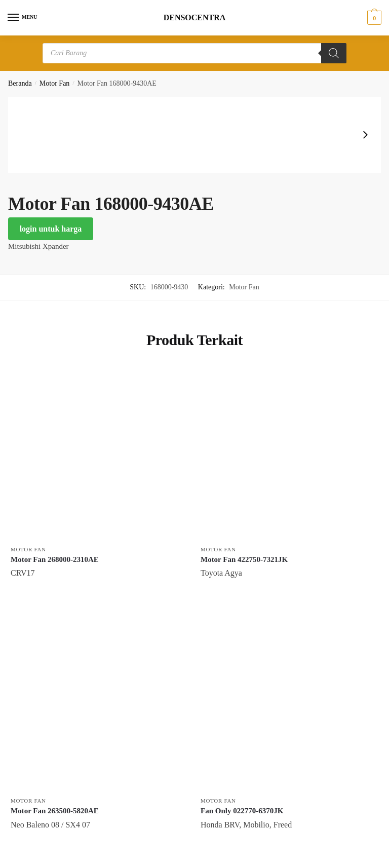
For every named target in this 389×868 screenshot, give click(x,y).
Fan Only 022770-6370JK (242, 811)
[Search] (334, 53)
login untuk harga (51, 229)
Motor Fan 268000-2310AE (55, 559)
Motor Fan (55, 83)
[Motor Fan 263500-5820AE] (98, 704)
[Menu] (23, 18)
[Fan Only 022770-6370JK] (288, 704)
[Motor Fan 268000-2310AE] (98, 452)
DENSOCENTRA (195, 18)
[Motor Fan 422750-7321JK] (288, 452)
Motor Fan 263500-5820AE (55, 811)
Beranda (20, 83)
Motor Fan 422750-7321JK (244, 559)
